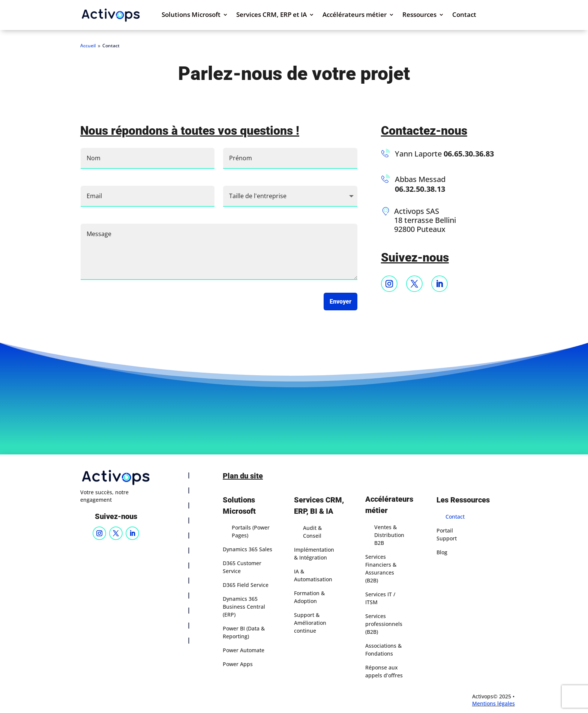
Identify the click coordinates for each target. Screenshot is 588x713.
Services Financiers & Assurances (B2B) (381, 569)
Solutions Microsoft (191, 15)
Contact (464, 15)
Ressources (419, 15)
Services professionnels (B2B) (384, 624)
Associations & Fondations (383, 650)
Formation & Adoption (309, 597)
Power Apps (238, 664)
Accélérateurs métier (355, 15)
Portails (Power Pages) (251, 531)
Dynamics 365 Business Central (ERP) (244, 607)
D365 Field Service (246, 585)
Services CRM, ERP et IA (271, 15)
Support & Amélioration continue (310, 623)
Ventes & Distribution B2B (389, 535)
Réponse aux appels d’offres (384, 671)
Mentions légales (493, 703)
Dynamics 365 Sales (247, 549)
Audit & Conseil (312, 532)
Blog (442, 552)
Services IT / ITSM (380, 598)
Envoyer (340, 302)
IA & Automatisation (313, 575)
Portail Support (447, 534)
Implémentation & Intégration (314, 554)
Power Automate (244, 650)
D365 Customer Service (242, 567)
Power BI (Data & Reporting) (244, 632)
